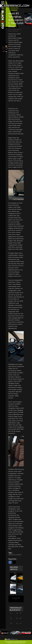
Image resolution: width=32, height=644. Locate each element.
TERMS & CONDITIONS (19, 643)
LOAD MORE (16, 599)
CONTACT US (10, 643)
